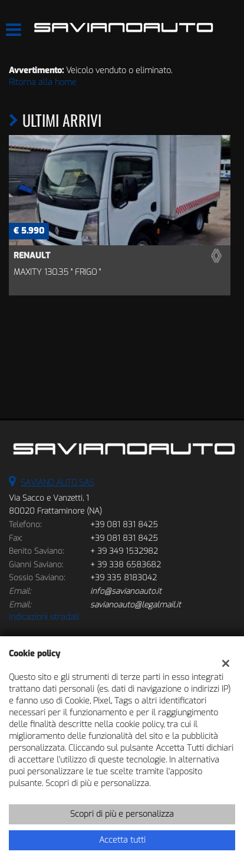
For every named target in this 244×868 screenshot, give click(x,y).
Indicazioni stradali (44, 617)
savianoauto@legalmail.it (136, 605)
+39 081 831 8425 (124, 525)
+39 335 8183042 (123, 578)
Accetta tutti (122, 840)
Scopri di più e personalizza (122, 814)
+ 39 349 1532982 (124, 551)
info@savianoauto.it (126, 591)
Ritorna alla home (43, 82)
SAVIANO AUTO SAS (57, 483)
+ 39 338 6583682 (126, 565)
